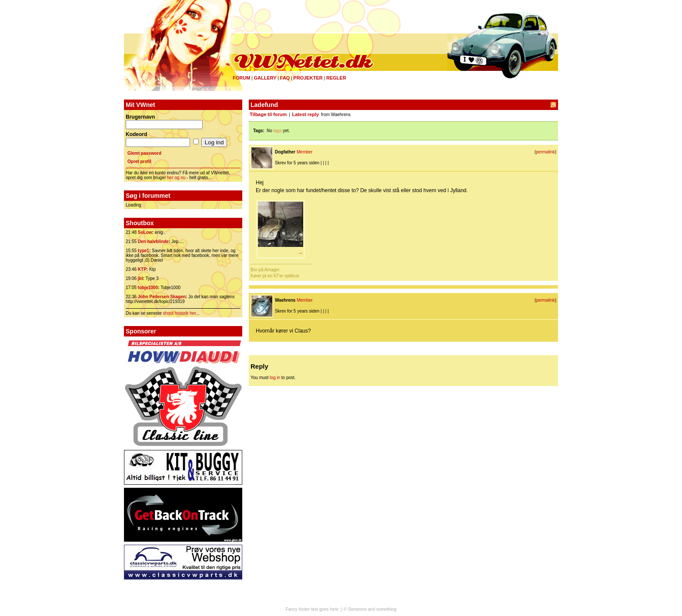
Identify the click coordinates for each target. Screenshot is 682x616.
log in (275, 378)
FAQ (285, 78)
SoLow (145, 232)
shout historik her (180, 313)
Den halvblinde (153, 241)
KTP (142, 269)
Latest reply (306, 114)
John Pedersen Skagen (162, 297)
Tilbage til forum (268, 114)
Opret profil (139, 161)
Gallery (265, 78)
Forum (241, 78)
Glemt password (144, 153)
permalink (545, 152)
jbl (140, 278)
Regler (336, 78)
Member (305, 152)
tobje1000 (148, 288)
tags (278, 131)
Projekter (308, 78)
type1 (144, 251)
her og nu (176, 178)
